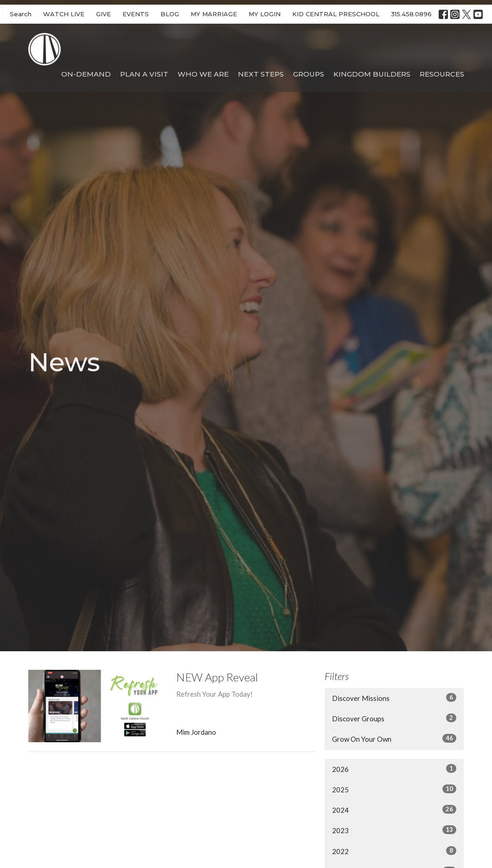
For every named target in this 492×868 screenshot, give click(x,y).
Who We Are (203, 74)
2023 (394, 830)
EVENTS (136, 14)
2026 (394, 769)
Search (21, 14)
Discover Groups (394, 718)
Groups (309, 74)
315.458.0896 (411, 14)
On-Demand (86, 74)
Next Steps (261, 74)
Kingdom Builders (372, 74)
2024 (394, 810)
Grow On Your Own (394, 738)
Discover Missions (394, 698)
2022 (394, 851)
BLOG (170, 14)
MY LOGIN (265, 14)
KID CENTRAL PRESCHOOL (336, 14)
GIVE (103, 14)
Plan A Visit (144, 74)
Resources (442, 74)
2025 (394, 789)
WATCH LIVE (64, 14)
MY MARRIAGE (214, 14)
